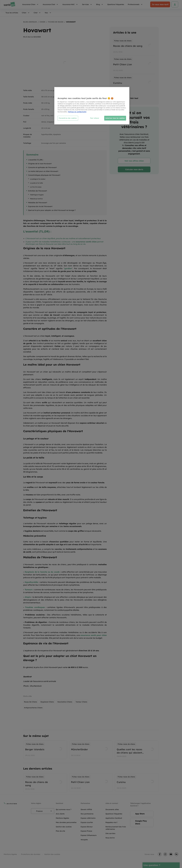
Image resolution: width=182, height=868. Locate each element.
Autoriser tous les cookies (115, 118)
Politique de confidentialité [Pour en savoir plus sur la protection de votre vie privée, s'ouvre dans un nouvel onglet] (77, 112)
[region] (92, 106)
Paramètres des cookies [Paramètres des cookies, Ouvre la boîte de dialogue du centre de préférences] (68, 118)
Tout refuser (95, 118)
